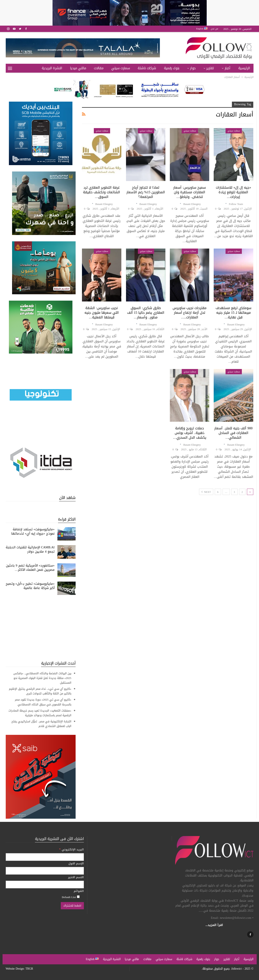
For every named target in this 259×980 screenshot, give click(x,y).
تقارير (210, 68)
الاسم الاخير (76, 877)
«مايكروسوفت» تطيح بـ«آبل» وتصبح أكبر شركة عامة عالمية (30, 586)
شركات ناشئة (147, 68)
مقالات (99, 68)
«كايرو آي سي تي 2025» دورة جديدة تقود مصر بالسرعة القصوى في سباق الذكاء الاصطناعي (43, 702)
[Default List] (78, 897)
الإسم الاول (76, 864)
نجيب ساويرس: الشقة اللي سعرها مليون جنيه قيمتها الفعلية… (102, 313)
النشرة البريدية (52, 68)
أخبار (228, 68)
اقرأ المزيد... (214, 925)
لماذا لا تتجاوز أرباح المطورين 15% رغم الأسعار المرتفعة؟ (146, 192)
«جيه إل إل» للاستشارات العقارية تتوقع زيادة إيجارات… (233, 192)
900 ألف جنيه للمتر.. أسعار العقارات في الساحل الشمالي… (233, 433)
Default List (71, 897)
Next (206, 492)
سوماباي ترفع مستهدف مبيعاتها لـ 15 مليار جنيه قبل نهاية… (233, 313)
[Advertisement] (41, 628)
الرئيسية (244, 68)
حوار (193, 68)
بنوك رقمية (172, 68)
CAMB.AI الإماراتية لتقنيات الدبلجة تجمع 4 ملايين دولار (30, 549)
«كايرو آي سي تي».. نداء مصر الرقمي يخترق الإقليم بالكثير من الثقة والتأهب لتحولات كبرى (40, 691)
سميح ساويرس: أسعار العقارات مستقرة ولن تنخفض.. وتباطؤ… (189, 192)
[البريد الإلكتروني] (45, 857)
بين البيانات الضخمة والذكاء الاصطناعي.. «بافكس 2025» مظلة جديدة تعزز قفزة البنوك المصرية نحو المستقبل (42, 678)
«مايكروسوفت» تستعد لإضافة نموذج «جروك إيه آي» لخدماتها (33, 531)
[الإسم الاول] (45, 871)
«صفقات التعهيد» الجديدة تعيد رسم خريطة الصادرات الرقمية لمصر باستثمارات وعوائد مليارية (40, 713)
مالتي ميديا (78, 68)
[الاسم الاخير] (45, 885)
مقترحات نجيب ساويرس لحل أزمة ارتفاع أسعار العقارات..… (190, 313)
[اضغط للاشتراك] (72, 906)
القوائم (79, 891)
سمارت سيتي (120, 68)
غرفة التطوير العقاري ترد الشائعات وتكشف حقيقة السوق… (102, 192)
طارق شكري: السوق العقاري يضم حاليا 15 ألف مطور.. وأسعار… (146, 313)
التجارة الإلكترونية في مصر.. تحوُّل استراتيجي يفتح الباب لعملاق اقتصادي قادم (41, 724)
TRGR (29, 969)
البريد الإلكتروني (71, 849)
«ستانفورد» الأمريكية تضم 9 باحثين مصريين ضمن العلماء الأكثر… (30, 568)
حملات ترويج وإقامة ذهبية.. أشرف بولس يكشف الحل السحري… (190, 433)
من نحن (214, 29)
